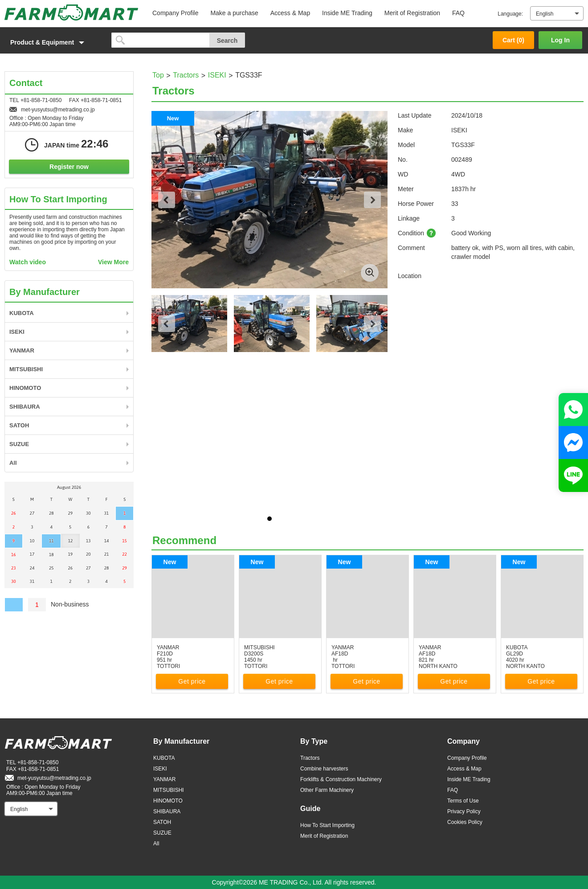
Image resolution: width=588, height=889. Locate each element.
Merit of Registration (412, 13)
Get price (192, 681)
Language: (510, 14)
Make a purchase (234, 13)
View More (113, 262)
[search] (161, 40)
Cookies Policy (465, 822)
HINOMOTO (25, 388)
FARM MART (71, 12)
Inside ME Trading (347, 13)
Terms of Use (463, 801)
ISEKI (217, 75)
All (13, 463)
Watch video (28, 262)
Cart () (513, 40)
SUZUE (19, 444)
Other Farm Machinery (327, 790)
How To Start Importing (327, 825)
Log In (560, 40)
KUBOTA (22, 313)
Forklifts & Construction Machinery (341, 779)
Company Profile (176, 13)
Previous (167, 200)
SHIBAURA (25, 407)
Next (372, 200)
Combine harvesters (324, 769)
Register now (69, 167)
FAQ (458, 13)
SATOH (19, 425)
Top (158, 75)
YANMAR (22, 350)
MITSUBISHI (26, 369)
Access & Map (290, 13)
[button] (53, 42)
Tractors (186, 75)
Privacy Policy (464, 811)
